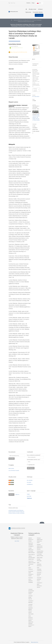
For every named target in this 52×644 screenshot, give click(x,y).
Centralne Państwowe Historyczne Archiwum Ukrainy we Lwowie (16, 512)
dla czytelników (30, 480)
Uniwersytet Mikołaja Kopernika (30, 597)
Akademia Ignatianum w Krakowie (31, 540)
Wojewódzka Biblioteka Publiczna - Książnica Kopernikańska (31, 611)
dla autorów (29, 482)
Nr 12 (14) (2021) (36, 97)
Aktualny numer (32, 9)
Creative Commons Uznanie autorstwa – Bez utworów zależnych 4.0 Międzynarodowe (36, 117)
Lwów (18, 510)
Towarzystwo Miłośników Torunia (39, 574)
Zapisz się (11, 495)
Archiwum (40, 9)
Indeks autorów (11, 469)
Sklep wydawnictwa (34, 642)
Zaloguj (33, 3)
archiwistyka (22, 513)
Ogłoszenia (28, 12)
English (28, 494)
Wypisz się (17, 495)
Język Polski (29, 496)
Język (40, 3)
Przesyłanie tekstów (38, 12)
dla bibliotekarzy (30, 484)
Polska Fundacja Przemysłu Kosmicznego (40, 559)
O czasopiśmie (39, 15)
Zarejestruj (28, 3)
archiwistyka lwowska (12, 510)
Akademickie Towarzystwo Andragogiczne (31, 545)
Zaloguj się (31, 468)
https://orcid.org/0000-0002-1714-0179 (17, 48)
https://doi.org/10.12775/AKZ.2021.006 (19, 52)
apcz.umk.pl (17, 541)
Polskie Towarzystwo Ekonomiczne (39, 564)
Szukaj (12, 459)
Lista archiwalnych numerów (14, 471)
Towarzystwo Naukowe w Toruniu (39, 579)
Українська (29, 498)
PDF (34, 59)
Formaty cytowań (35, 90)
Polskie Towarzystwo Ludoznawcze (39, 569)
